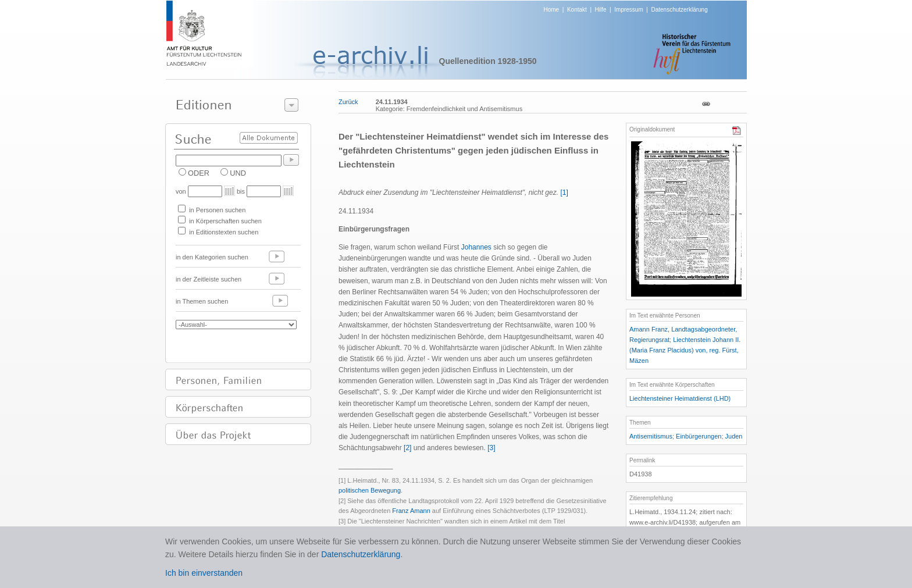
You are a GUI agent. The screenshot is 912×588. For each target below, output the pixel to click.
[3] (491, 448)
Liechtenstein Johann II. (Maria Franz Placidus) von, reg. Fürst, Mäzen (685, 350)
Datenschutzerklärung (679, 10)
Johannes (476, 247)
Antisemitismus (651, 436)
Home (552, 10)
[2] (407, 448)
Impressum (628, 10)
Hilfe (601, 10)
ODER (199, 173)
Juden (734, 436)
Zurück (348, 102)
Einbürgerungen (699, 436)
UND (238, 173)
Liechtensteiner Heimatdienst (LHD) (680, 398)
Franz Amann (411, 511)
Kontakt (577, 10)
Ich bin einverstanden (204, 573)
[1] (564, 193)
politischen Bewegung (370, 490)
